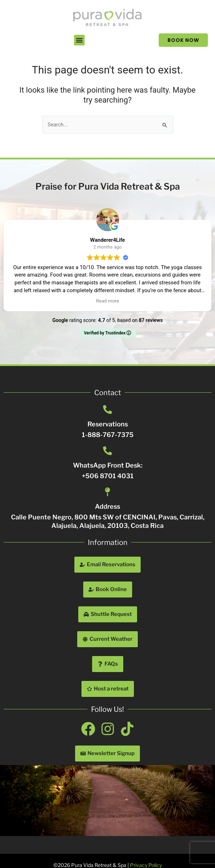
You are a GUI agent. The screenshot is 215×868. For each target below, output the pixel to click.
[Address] (107, 492)
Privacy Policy (146, 865)
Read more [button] (107, 301)
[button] (79, 40)
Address (107, 506)
